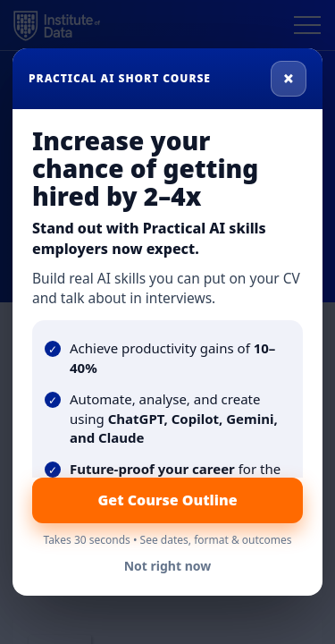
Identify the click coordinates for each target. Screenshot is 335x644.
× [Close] (289, 78)
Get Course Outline (167, 500)
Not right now (168, 566)
